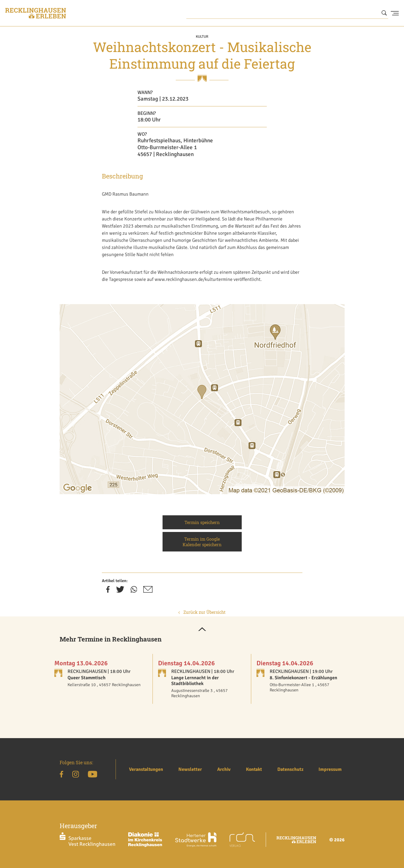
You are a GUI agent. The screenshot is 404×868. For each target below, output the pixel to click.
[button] (202, 630)
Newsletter (190, 769)
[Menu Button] (395, 13)
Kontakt (254, 769)
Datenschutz (290, 769)
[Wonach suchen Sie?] (287, 13)
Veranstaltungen (146, 769)
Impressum (330, 769)
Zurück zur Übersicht (202, 612)
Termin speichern (202, 522)
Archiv (224, 769)
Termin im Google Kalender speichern (202, 542)
